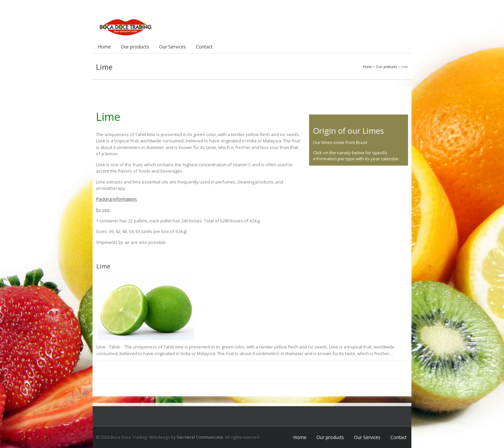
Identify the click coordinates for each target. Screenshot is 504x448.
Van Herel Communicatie (200, 437)
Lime (103, 266)
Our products (135, 47)
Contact (204, 47)
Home (104, 47)
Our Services (172, 47)
